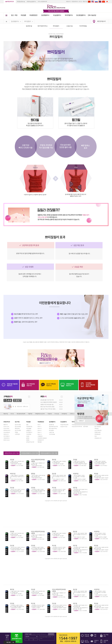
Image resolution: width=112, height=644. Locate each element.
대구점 (75, 488)
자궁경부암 (29, 434)
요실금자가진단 (64, 427)
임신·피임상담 (98, 427)
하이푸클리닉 (69, 15)
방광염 (28, 440)
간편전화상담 (97, 434)
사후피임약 (17, 434)
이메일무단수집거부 (40, 414)
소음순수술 (70, 26)
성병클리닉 (29, 430)
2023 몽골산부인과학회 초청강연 (49, 402)
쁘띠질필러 (28, 21)
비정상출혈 (29, 429)
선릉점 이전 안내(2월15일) (47, 405)
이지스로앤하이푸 (42, 2)
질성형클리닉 (45, 15)
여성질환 (23, 15)
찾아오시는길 (6, 440)
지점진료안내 (75, 2)
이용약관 (30, 414)
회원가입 (85, 2)
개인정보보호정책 (21, 414)
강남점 (12, 460)
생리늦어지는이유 (30, 442)
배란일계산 (17, 429)
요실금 (28, 436)
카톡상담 (96, 429)
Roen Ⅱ (40, 427)
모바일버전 (64, 414)
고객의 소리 (73, 414)
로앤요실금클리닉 (31, 2)
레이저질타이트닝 (42, 26)
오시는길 (57, 414)
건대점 (75, 460)
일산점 (54, 474)
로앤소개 (68, 2)
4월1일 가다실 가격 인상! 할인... (48, 409)
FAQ (96, 436)
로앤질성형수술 (21, 2)
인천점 (33, 488)
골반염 (28, 438)
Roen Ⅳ (40, 430)
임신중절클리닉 (81, 15)
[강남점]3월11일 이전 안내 (47, 400)
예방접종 (40, 442)
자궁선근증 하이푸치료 (77, 427)
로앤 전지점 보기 (101, 21)
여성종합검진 (33, 15)
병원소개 (5, 425)
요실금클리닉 (57, 15)
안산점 (12, 488)
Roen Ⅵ (40, 434)
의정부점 (76, 474)
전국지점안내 (6, 436)
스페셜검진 (40, 436)
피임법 (16, 432)
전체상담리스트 (98, 438)
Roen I (39, 425)
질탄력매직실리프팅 (53, 427)
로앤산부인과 (10, 2)
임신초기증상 (18, 425)
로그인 (80, 2)
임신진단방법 (18, 427)
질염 (27, 425)
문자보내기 (51, 634)
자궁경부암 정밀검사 (42, 438)
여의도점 (13, 474)
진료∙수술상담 (92, 15)
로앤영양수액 (41, 440)
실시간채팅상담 (98, 430)
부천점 (96, 474)
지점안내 (50, 414)
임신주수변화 (18, 430)
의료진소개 (6, 434)
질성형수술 (29, 26)
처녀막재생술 (83, 26)
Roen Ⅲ (40, 429)
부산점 (54, 488)
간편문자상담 (97, 432)
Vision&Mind (7, 432)
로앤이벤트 (86, 427)
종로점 (54, 460)
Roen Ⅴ (40, 432)
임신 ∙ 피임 (14, 15)
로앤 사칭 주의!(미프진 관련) (47, 407)
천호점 (96, 460)
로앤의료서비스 (7, 430)
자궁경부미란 (29, 427)
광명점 (33, 474)
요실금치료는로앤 (64, 425)
